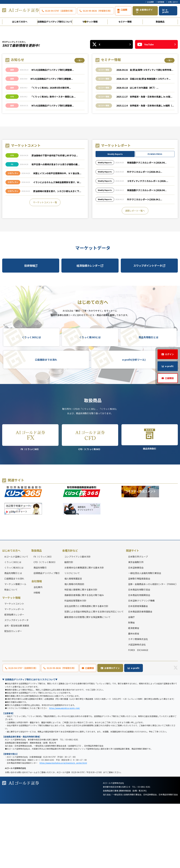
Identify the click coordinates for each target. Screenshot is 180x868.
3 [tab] (95, 86)
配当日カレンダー (13, 695)
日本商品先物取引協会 (139, 654)
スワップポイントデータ (149, 330)
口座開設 (122, 11)
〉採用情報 (160, 2)
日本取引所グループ (138, 621)
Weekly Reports (115, 218)
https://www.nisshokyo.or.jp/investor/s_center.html (63, 827)
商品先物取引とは (148, 402)
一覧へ (80, 125)
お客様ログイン (144, 11)
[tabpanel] (90, 58)
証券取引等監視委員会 (139, 643)
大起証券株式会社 (137, 709)
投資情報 (31, 330)
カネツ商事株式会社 (138, 703)
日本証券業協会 (136, 632)
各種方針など (70, 615)
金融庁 (131, 681)
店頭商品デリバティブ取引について (55, 22)
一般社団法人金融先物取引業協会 (145, 637)
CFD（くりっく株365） (90, 502)
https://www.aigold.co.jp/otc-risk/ (64, 773)
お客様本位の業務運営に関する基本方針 (84, 632)
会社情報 (37, 645)
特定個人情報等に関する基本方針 (81, 654)
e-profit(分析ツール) (134, 424)
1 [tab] (85, 86)
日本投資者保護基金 (138, 670)
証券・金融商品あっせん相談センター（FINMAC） (153, 648)
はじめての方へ (20, 22)
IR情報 (37, 657)
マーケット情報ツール (15, 648)
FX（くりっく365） (30, 502)
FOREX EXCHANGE (138, 714)
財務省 (131, 687)
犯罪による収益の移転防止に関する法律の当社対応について (94, 676)
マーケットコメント (14, 668)
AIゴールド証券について (16, 621)
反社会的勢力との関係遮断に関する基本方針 (86, 670)
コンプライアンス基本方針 (78, 621)
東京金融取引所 (136, 626)
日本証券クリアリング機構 (141, 665)
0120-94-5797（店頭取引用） (60, 11)
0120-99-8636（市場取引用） (97, 11)
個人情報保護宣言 (73, 643)
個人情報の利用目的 (74, 648)
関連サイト (132, 615)
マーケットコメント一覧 (45, 267)
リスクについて (72, 637)
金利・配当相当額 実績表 (17, 690)
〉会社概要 (150, 2)
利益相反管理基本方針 (75, 665)
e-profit (165, 11)
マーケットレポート (14, 673)
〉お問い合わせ (172, 2)
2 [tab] (90, 86)
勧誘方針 (69, 626)
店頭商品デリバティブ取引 (47, 637)
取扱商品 (160, 22)
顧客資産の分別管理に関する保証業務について (87, 681)
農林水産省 (134, 698)
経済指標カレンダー (90, 330)
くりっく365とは (31, 402)
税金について (11, 654)
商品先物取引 (150, 502)
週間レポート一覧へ (135, 275)
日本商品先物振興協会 (139, 659)
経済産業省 (134, 692)
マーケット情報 (90, 22)
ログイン (169, 354)
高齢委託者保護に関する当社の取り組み (84, 659)
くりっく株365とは (90, 402)
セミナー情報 (125, 22)
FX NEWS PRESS (155, 218)
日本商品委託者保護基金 (140, 676)
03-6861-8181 (144, 851)
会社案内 (38, 651)
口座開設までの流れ (46, 424)
